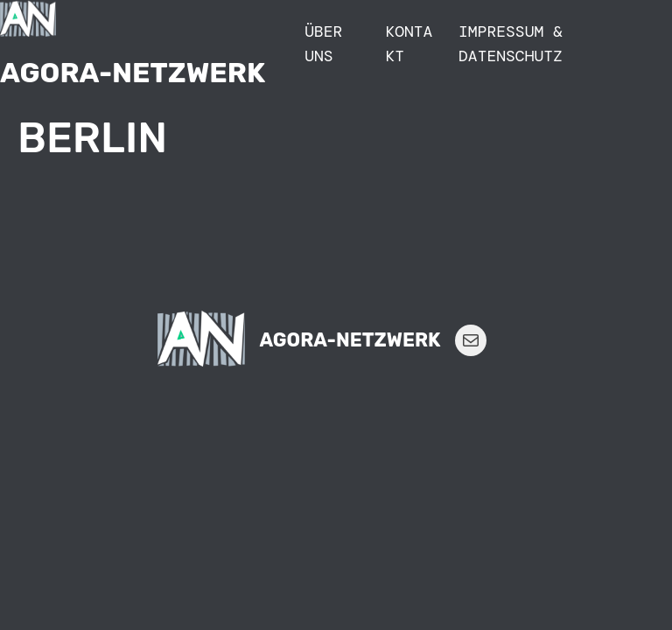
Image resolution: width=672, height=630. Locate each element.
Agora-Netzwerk (133, 73)
